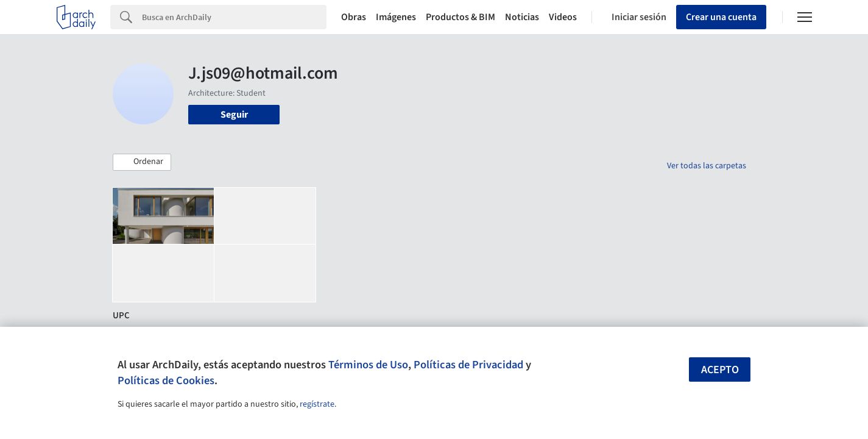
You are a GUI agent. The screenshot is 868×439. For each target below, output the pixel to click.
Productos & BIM (460, 17)
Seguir (234, 115)
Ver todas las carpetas (707, 166)
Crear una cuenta (721, 17)
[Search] (234, 17)
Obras (354, 17)
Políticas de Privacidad (468, 365)
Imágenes (396, 17)
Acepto (720, 370)
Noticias (522, 17)
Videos (563, 17)
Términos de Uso (368, 365)
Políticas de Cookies (166, 380)
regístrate (317, 404)
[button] (142, 162)
